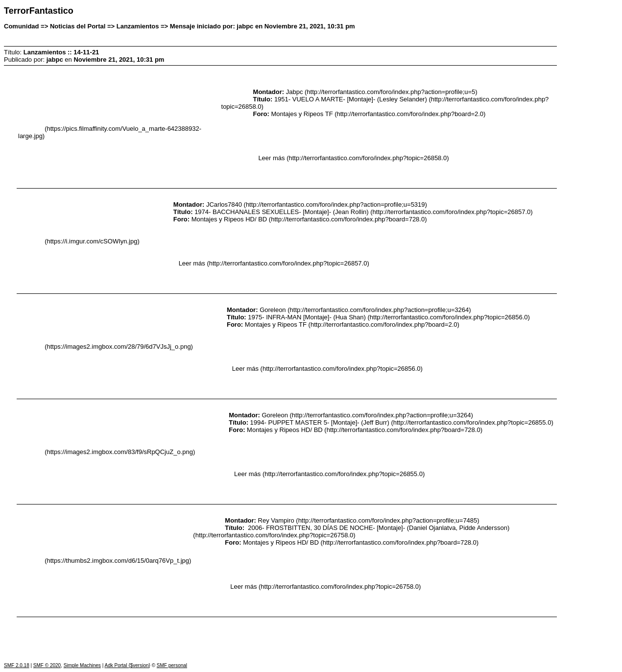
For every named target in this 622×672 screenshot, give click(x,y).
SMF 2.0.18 (17, 665)
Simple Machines (82, 665)
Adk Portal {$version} (127, 665)
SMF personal (172, 665)
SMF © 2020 (47, 665)
